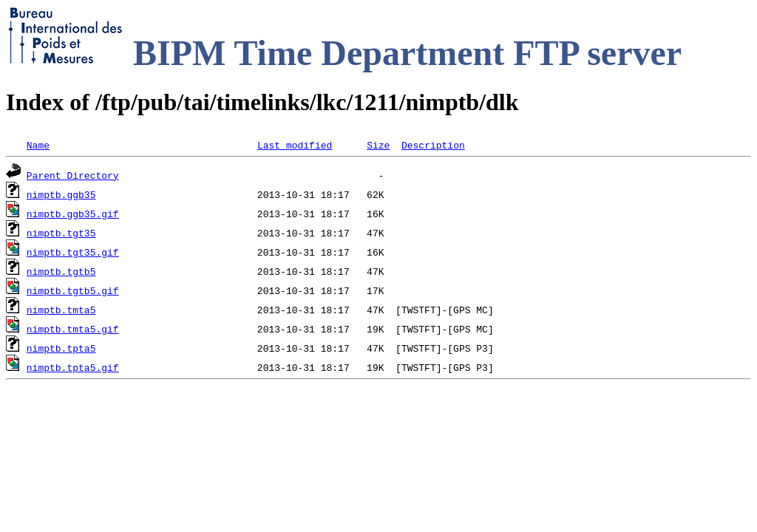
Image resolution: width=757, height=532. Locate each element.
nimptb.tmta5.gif (73, 329)
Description (433, 145)
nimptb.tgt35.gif (73, 252)
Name (38, 145)
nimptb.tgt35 (61, 233)
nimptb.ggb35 (61, 194)
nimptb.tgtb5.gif (73, 290)
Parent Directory (73, 175)
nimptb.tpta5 (61, 348)
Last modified (295, 145)
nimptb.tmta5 (61, 310)
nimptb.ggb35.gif (73, 214)
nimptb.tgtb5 (61, 271)
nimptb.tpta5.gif (73, 367)
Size (378, 145)
